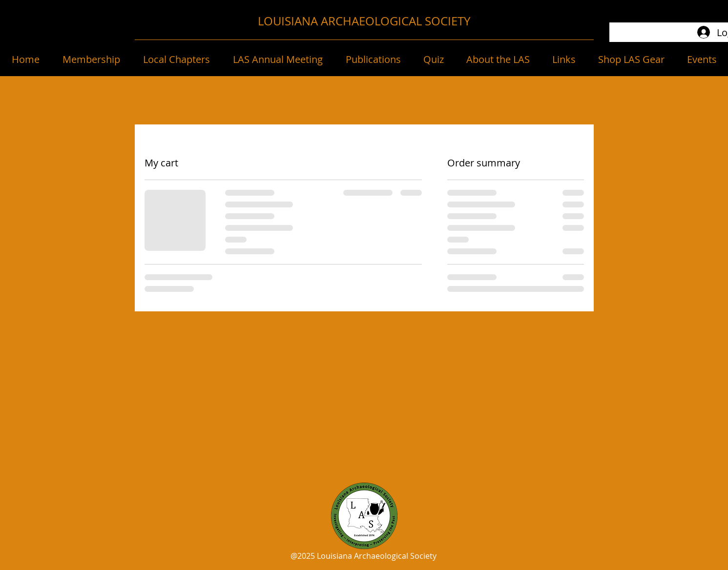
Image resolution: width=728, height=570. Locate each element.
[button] (91, 60)
